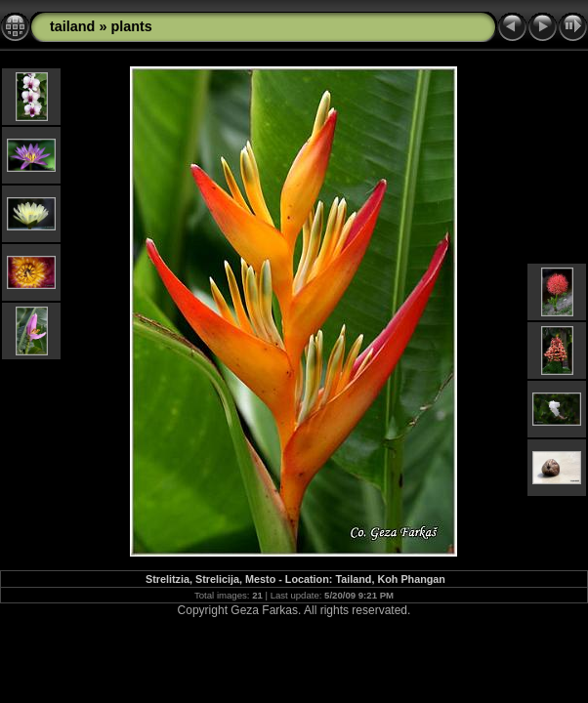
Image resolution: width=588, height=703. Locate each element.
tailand (72, 26)
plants (131, 26)
